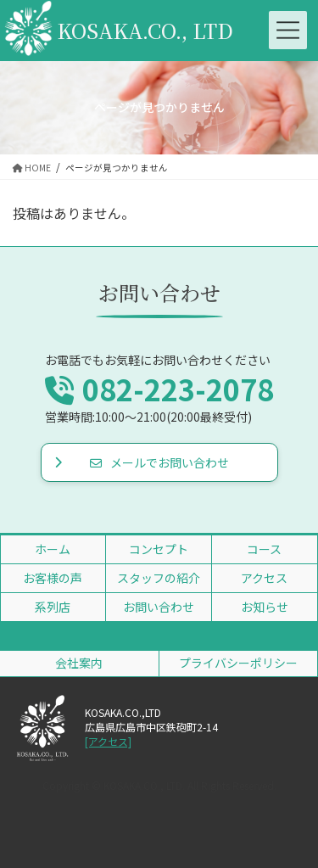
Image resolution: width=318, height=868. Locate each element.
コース (264, 549)
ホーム (53, 549)
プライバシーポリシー (238, 663)
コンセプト (159, 549)
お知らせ (265, 607)
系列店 (53, 607)
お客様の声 (53, 578)
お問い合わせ (159, 607)
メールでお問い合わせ (159, 462)
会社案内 (79, 663)
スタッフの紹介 (159, 578)
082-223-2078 (159, 389)
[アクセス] (108, 742)
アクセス (264, 578)
